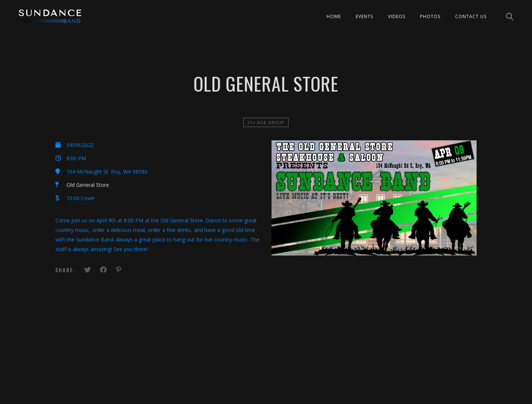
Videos (397, 16)
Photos (430, 16)
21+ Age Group (266, 122)
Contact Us (471, 16)
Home (334, 16)
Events (364, 16)
